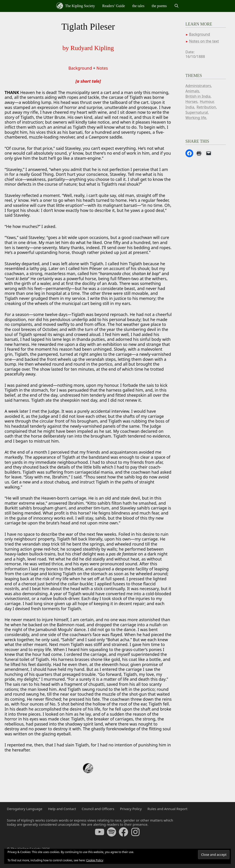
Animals (192, 91)
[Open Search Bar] (176, 6)
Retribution (206, 107)
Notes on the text (204, 41)
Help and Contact (62, 809)
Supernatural (197, 112)
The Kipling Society (76, 6)
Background (80, 68)
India (190, 107)
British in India (198, 96)
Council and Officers (98, 809)
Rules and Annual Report (167, 809)
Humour (207, 102)
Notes (102, 68)
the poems (159, 6)
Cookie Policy (95, 860)
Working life (196, 118)
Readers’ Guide (113, 6)
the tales (138, 6)
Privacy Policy (131, 809)
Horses (192, 102)
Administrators (198, 86)
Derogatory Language (25, 809)
